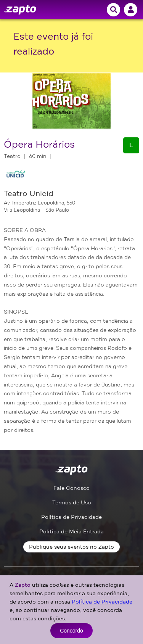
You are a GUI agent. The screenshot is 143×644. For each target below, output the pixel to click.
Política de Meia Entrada (71, 532)
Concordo (71, 631)
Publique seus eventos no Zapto (71, 547)
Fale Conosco (71, 488)
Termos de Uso (72, 503)
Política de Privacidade (71, 517)
